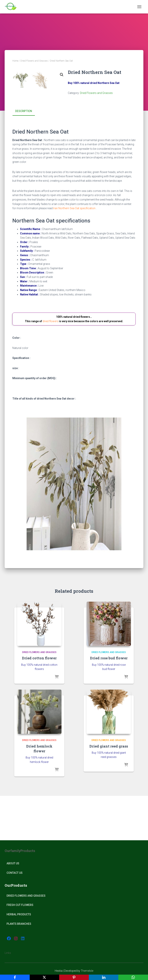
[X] (45, 977)
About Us (13, 863)
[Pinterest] (74, 977)
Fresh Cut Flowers (20, 905)
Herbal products (19, 914)
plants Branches (19, 924)
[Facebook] (15, 977)
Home (15, 61)
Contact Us (15, 873)
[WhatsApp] (133, 977)
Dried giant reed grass (109, 790)
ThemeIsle (87, 971)
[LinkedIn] (104, 977)
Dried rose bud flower (109, 702)
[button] (62, 75)
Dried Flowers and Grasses (34, 61)
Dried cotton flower (39, 702)
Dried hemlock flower (39, 793)
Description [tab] (24, 156)
